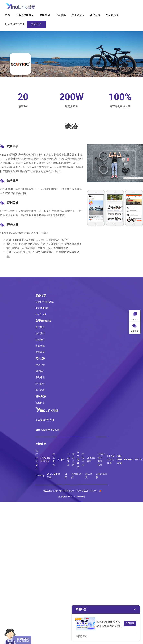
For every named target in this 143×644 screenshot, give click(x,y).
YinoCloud (41, 314)
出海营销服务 (24, 15)
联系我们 (40, 340)
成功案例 (40, 352)
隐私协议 (40, 403)
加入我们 (40, 333)
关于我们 (77, 15)
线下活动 (40, 390)
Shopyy (61, 459)
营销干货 (40, 365)
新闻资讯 (40, 346)
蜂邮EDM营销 (119, 459)
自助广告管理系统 (45, 302)
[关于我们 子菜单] (84, 15)
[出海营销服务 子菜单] (33, 15)
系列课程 (40, 377)
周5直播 (40, 371)
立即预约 (130, 623)
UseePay (40, 476)
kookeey (128, 459)
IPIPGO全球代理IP (111, 459)
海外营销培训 (42, 308)
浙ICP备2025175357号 (87, 491)
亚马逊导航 (78, 459)
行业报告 (40, 384)
